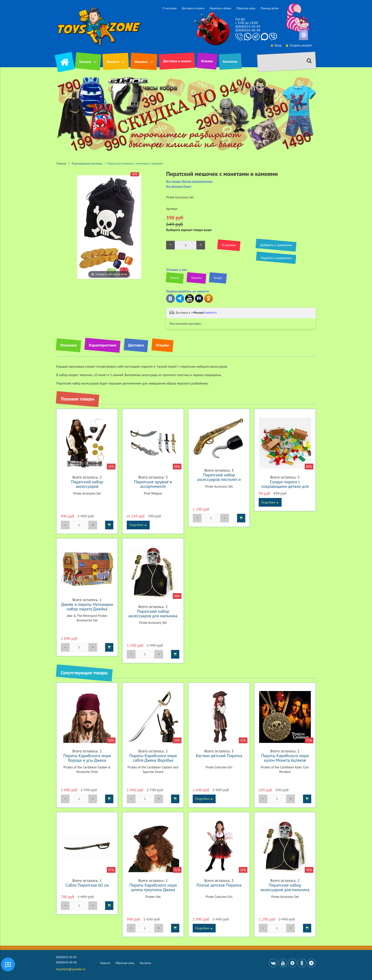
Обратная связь (246, 8)
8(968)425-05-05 (248, 26)
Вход (276, 45)
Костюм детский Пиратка (219, 756)
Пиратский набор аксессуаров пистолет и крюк (219, 479)
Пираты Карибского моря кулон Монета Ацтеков (285, 758)
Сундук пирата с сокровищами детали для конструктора (285, 486)
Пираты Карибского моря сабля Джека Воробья (153, 758)
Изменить (210, 313)
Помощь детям (270, 8)
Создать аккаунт (299, 45)
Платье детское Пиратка (219, 885)
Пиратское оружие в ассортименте (153, 484)
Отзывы (207, 61)
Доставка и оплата (193, 8)
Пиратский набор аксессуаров (87, 484)
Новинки (141, 62)
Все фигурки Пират (179, 186)
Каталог (85, 62)
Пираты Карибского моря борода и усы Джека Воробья (87, 760)
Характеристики (102, 345)
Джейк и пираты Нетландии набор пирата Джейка (87, 607)
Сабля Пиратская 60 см (87, 885)
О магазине (170, 8)
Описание (68, 345)
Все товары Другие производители (189, 181)
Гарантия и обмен (220, 8)
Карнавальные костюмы (87, 163)
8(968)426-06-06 (248, 30)
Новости (113, 62)
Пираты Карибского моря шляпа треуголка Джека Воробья (153, 890)
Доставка (136, 345)
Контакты (230, 61)
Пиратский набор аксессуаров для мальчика (153, 613)
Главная (61, 163)
